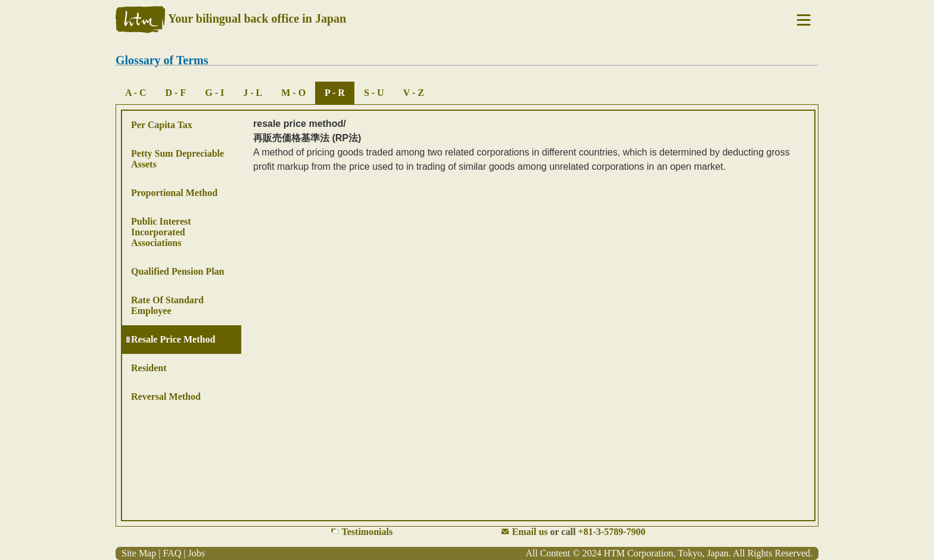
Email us (530, 532)
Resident (149, 368)
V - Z (414, 93)
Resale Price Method (173, 339)
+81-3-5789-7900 (611, 532)
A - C (136, 93)
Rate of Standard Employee (167, 305)
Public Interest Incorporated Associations (161, 232)
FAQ (172, 553)
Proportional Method (174, 193)
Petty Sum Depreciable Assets (178, 159)
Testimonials (368, 532)
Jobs (196, 553)
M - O (293, 93)
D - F (176, 93)
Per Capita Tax (162, 125)
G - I (214, 93)
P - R (335, 93)
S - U (374, 93)
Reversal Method (166, 396)
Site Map (139, 553)
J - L (253, 93)
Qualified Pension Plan (178, 271)
